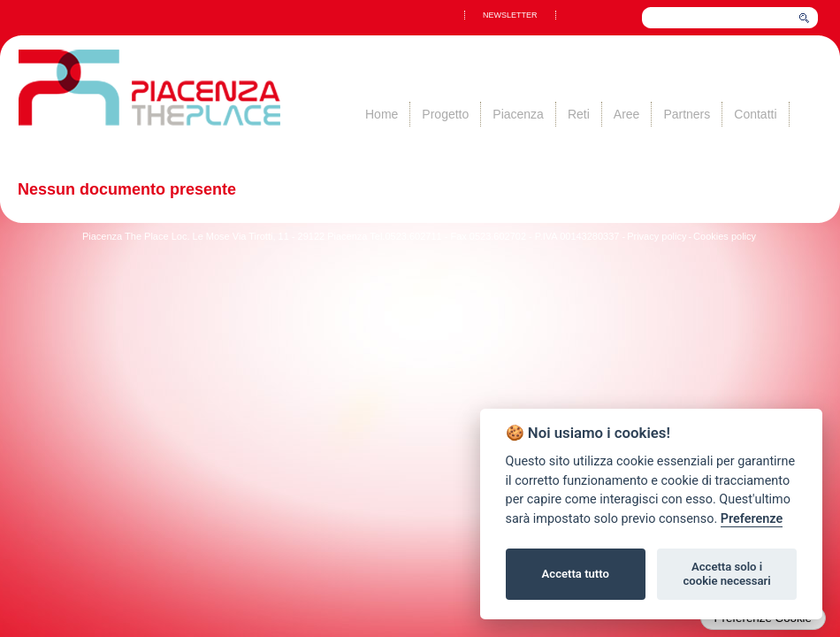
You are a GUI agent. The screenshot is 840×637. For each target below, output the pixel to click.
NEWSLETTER (510, 15)
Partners (687, 114)
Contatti (755, 114)
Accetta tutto (576, 574)
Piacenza (518, 114)
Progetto (445, 114)
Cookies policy (725, 236)
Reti (579, 114)
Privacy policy (657, 236)
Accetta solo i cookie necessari (726, 574)
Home (382, 114)
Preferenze (752, 519)
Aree (627, 114)
